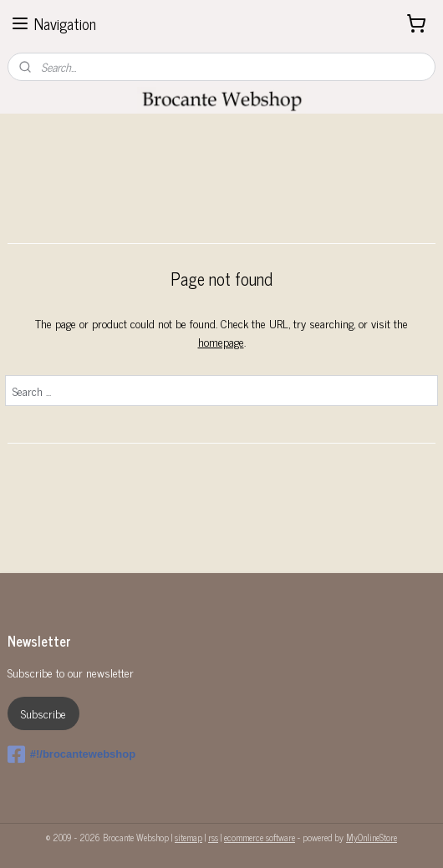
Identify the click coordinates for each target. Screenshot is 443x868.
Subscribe (43, 713)
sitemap (188, 837)
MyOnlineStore (372, 837)
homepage (221, 341)
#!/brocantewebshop (71, 754)
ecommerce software (260, 837)
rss (213, 837)
